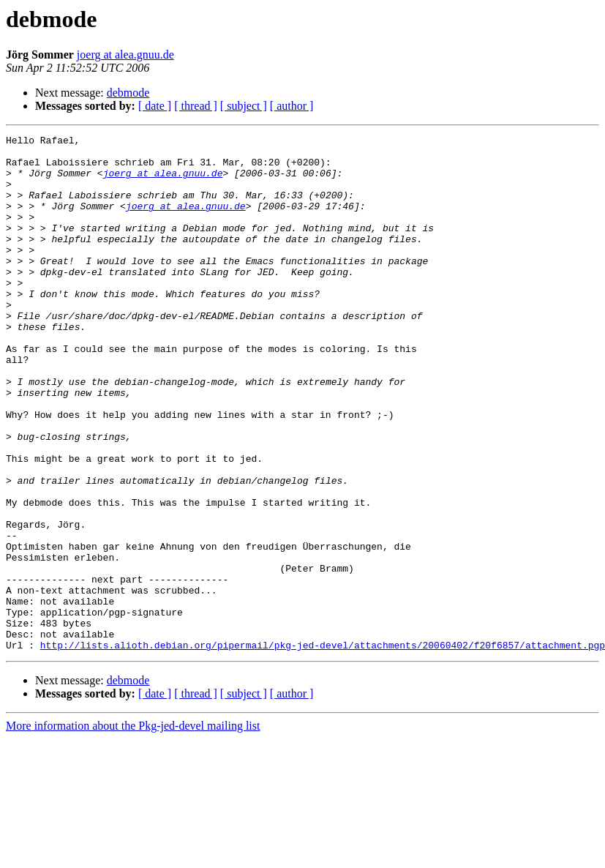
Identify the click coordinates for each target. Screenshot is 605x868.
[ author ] (292, 106)
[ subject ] (244, 106)
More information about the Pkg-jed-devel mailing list (133, 829)
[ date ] (155, 106)
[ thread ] (196, 106)
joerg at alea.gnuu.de (125, 55)
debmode (128, 93)
